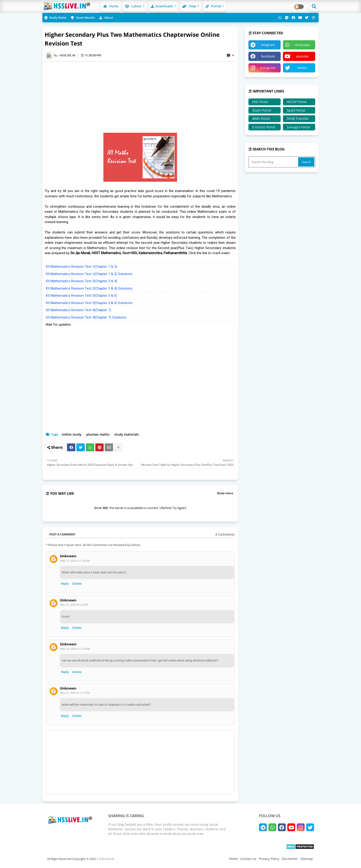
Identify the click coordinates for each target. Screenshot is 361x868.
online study (72, 434)
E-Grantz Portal (264, 127)
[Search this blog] (274, 162)
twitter (302, 68)
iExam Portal (262, 110)
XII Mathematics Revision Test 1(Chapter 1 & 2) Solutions (89, 274)
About (106, 17)
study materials (127, 434)
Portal (213, 6)
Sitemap (307, 859)
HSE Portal (260, 102)
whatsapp (302, 45)
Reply (65, 583)
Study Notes (55, 17)
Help (189, 6)
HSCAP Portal (297, 102)
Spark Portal (296, 110)
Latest (133, 6)
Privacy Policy (269, 859)
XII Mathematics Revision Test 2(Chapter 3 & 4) (81, 281)
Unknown (68, 556)
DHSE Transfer (298, 119)
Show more (225, 493)
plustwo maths (98, 434)
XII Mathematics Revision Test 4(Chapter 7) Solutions (86, 317)
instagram (268, 68)
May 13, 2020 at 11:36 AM (75, 561)
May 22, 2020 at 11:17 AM (75, 693)
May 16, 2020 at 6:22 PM (74, 605)
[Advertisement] (143, 97)
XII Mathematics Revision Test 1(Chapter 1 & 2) (81, 267)
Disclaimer (290, 859)
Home (111, 6)
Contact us (248, 859)
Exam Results (83, 17)
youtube (302, 56)
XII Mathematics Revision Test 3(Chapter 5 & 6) (81, 296)
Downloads (162, 6)
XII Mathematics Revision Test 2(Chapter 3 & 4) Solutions (89, 288)
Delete (77, 583)
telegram (268, 45)
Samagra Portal (298, 127)
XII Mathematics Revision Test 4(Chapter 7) (78, 310)
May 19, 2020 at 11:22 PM (75, 649)
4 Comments (225, 534)
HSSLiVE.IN (107, 859)
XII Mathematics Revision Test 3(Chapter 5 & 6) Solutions (89, 303)
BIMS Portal (261, 119)
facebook (268, 56)
